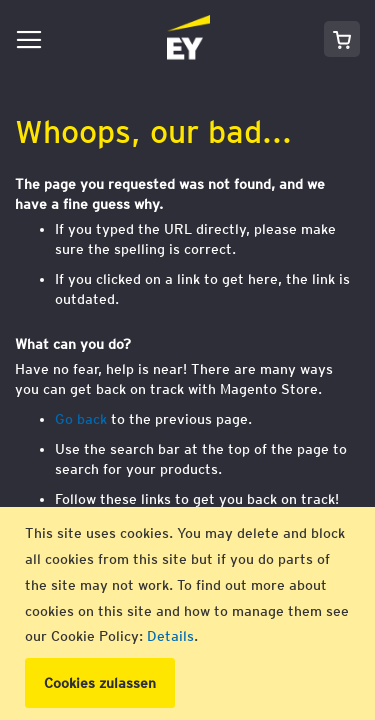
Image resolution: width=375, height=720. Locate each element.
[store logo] (130, 39)
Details (170, 636)
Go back (81, 419)
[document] (190, 613)
